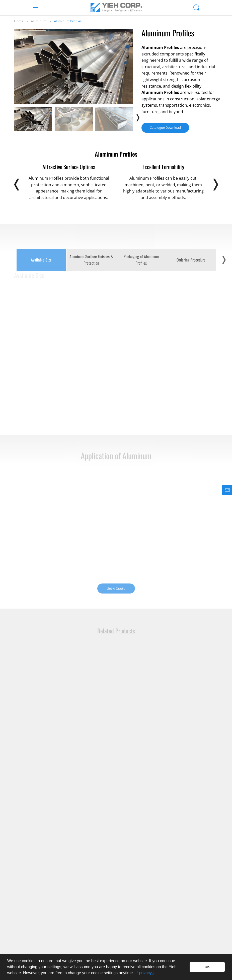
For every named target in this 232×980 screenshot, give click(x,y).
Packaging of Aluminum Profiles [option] (141, 260)
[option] (73, 67)
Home (19, 21)
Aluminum (39, 21)
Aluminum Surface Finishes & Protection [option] (91, 260)
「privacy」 (145, 973)
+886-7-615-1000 (43, 917)
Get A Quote (116, 589)
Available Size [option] (41, 260)
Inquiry (178, 918)
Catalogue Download (165, 127)
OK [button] (207, 967)
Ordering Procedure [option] (191, 260)
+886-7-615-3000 (116, 917)
